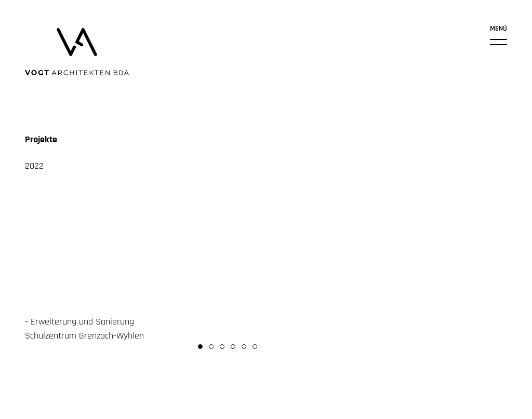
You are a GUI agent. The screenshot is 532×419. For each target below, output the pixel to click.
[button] (200, 347)
